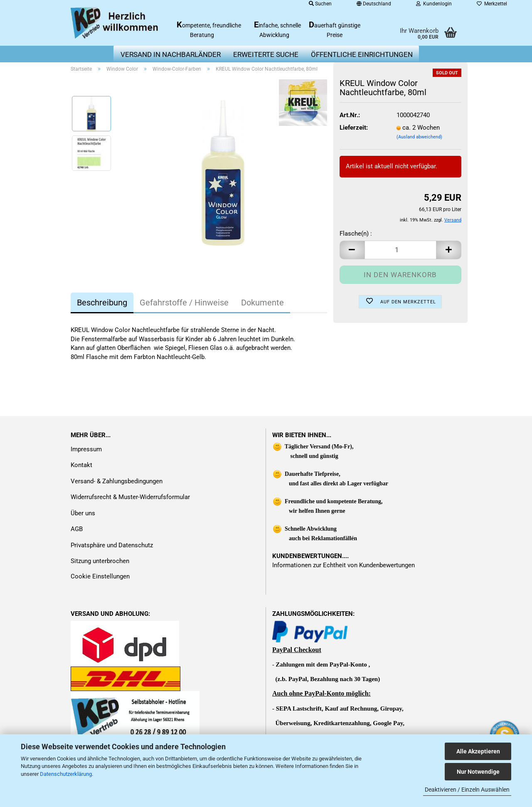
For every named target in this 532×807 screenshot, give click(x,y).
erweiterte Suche (266, 54)
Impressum (86, 449)
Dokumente (262, 303)
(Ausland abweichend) (419, 137)
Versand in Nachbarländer (171, 54)
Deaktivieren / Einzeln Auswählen (467, 790)
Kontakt (81, 465)
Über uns (83, 513)
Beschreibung (102, 303)
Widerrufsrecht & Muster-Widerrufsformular (130, 497)
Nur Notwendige (478, 772)
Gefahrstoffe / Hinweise (184, 303)
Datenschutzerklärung (66, 774)
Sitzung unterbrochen (100, 561)
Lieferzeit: (354, 128)
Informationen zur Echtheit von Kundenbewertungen (344, 565)
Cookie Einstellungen (100, 576)
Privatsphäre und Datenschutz (112, 545)
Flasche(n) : (356, 234)
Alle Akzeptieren (478, 751)
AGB (77, 529)
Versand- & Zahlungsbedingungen (117, 481)
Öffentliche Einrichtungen (362, 54)
